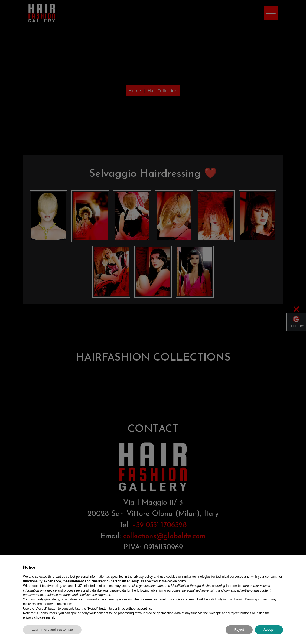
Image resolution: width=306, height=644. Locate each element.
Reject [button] (239, 630)
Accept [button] (269, 630)
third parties (104, 586)
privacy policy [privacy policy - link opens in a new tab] (143, 577)
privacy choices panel (39, 617)
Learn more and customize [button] (52, 630)
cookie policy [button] (177, 581)
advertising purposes (165, 590)
